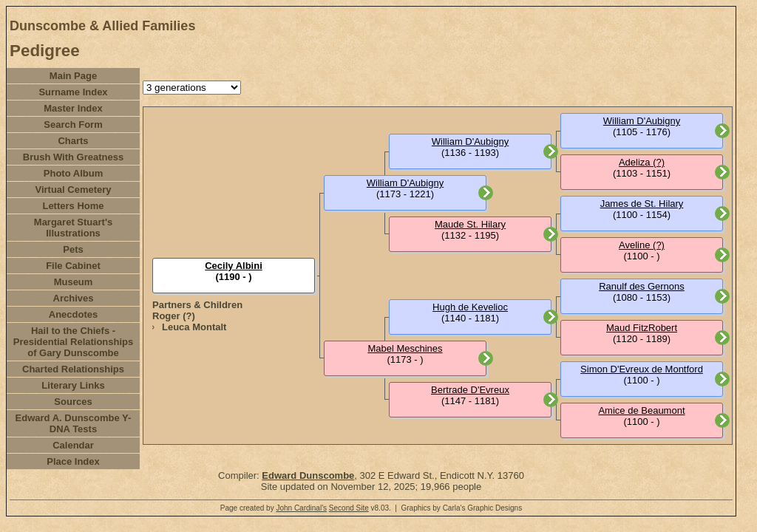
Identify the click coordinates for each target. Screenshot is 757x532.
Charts (73, 141)
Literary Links (73, 385)
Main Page (73, 76)
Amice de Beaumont (641, 410)
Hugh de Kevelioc (470, 307)
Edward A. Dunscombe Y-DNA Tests (74, 423)
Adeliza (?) (642, 162)
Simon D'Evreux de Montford (642, 369)
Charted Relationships (73, 369)
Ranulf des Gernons (642, 286)
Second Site (349, 508)
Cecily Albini (234, 266)
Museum (74, 282)
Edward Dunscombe (308, 475)
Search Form (73, 125)
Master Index (73, 108)
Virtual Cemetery (73, 190)
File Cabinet (73, 266)
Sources (73, 402)
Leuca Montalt (194, 327)
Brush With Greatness (73, 157)
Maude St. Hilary (470, 224)
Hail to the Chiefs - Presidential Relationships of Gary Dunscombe (74, 342)
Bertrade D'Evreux (470, 390)
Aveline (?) (642, 245)
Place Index (73, 461)
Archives (74, 298)
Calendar (73, 445)
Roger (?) (174, 316)
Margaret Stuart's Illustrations (73, 228)
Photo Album (73, 173)
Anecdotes (73, 314)
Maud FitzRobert (642, 328)
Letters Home (73, 206)
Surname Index (73, 92)
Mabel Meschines (405, 348)
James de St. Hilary (642, 204)
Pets (73, 249)
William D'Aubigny (405, 183)
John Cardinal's (301, 508)
